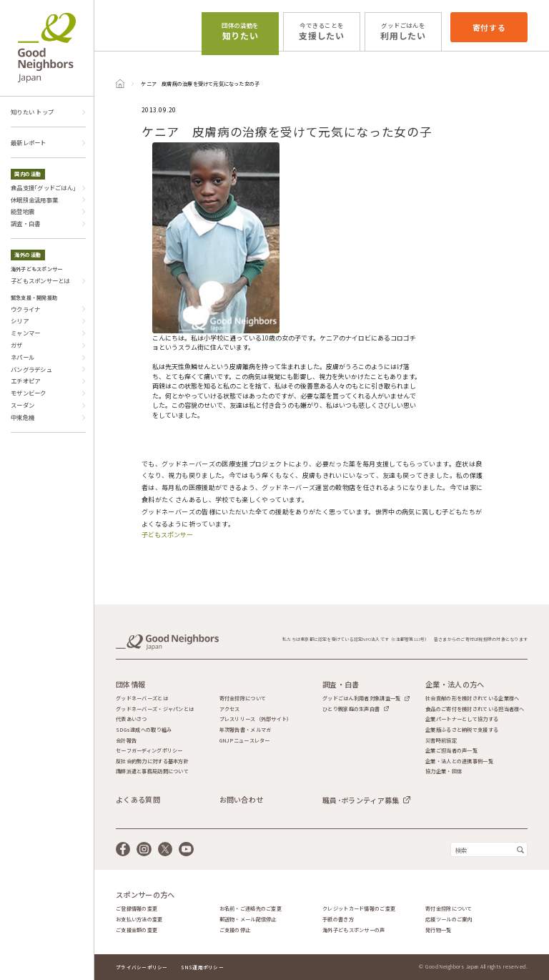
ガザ (17, 345)
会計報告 (126, 741)
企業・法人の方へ (455, 685)
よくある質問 (138, 800)
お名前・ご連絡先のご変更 (251, 909)
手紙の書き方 (338, 920)
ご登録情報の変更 (137, 909)
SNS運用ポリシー (202, 967)
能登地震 (23, 211)
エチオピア (25, 381)
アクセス (230, 709)
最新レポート (29, 142)
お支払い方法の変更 (139, 920)
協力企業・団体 (444, 771)
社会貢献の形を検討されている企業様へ (472, 699)
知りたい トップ (32, 112)
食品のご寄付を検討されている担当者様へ (475, 709)
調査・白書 (25, 223)
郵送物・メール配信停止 (248, 920)
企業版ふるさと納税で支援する (462, 730)
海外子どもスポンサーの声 (353, 930)
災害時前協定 (441, 741)
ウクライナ (25, 309)
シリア (20, 320)
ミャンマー (25, 333)
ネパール (23, 357)
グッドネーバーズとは (142, 699)
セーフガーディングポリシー (149, 751)
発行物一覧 (438, 930)
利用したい (403, 31)
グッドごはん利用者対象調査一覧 (361, 698)
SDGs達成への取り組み (144, 730)
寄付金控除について (243, 699)
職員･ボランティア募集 (361, 800)
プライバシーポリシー (142, 967)
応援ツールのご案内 (449, 920)
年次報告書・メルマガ (246, 730)
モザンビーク (29, 393)
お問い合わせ (242, 800)
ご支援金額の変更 (137, 930)
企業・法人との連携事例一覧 (459, 761)
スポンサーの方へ (145, 895)
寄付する (489, 27)
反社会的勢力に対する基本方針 (152, 761)
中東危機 (23, 417)
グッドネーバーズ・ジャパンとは (155, 709)
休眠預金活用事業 (34, 200)
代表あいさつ (132, 719)
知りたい (240, 31)
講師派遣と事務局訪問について (152, 771)
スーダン (23, 405)
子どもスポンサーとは (40, 280)
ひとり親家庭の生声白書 (351, 709)
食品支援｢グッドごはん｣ (43, 187)
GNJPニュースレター (245, 741)
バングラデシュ (31, 369)
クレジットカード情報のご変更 (359, 909)
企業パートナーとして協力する (462, 719)
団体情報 (130, 685)
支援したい (322, 31)
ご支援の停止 (235, 930)
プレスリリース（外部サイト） (256, 719)
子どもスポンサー (167, 535)
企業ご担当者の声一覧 (451, 751)
